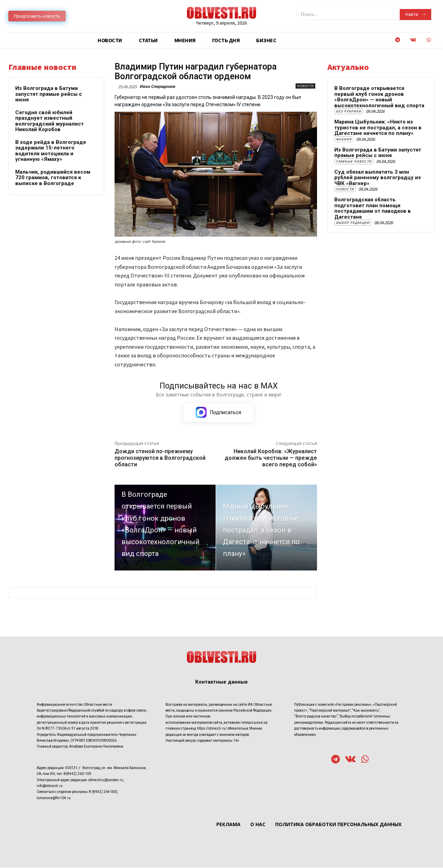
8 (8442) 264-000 (103, 792)
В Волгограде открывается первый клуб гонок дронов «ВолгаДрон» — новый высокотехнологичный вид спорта (379, 97)
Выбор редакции (353, 223)
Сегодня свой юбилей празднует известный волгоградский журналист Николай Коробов (49, 121)
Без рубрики (349, 111)
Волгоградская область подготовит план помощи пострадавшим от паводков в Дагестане (373, 208)
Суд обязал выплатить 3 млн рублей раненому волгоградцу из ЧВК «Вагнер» (378, 178)
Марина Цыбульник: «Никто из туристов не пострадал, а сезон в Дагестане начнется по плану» (378, 127)
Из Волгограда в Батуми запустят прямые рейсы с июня (49, 94)
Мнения (344, 139)
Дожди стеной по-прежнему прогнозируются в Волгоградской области (160, 458)
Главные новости (354, 161)
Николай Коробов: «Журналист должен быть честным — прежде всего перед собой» (271, 458)
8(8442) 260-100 (77, 774)
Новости (305, 86)
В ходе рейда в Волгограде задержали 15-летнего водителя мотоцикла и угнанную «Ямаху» (51, 151)
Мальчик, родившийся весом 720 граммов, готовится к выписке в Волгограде (53, 178)
